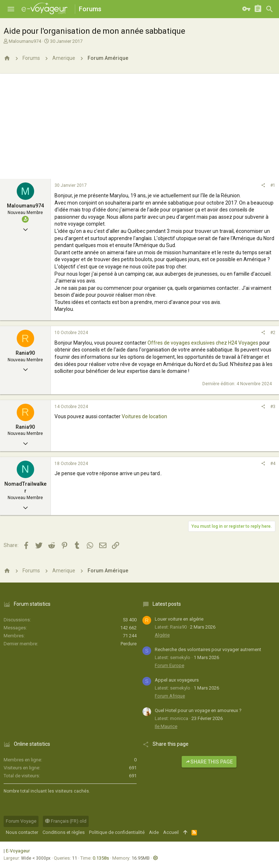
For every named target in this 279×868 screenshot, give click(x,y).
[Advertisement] (139, 124)
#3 (273, 407)
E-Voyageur (18, 851)
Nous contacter (22, 832)
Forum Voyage (21, 821)
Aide (154, 832)
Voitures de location (144, 416)
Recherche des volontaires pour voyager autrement (208, 649)
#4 (273, 464)
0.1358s (101, 858)
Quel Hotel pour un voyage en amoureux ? (198, 710)
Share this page (209, 762)
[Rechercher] (270, 9)
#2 (273, 333)
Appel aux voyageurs (177, 680)
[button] (11, 9)
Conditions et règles (64, 832)
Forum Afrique (170, 696)
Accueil (171, 832)
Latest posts (167, 604)
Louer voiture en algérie (179, 619)
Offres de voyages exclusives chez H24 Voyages (203, 343)
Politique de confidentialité (117, 832)
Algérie (162, 635)
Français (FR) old (66, 821)
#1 (273, 185)
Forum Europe (169, 665)
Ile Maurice (166, 726)
